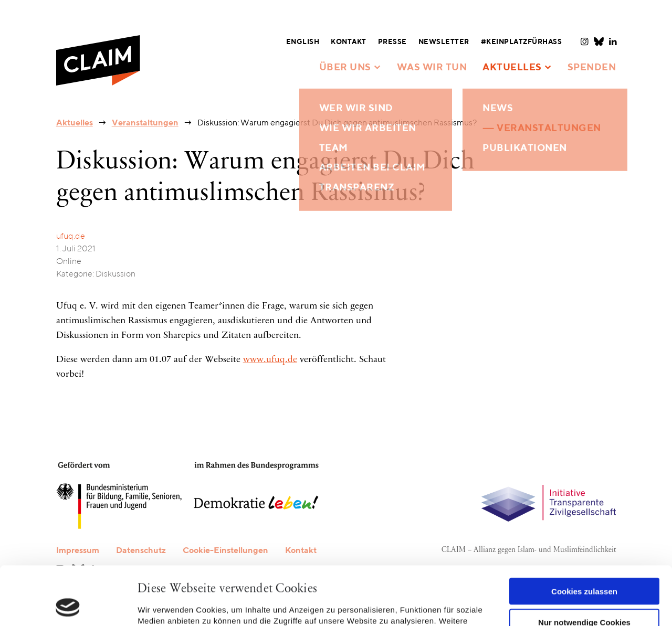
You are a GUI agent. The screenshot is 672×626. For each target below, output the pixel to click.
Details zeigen (164, 605)
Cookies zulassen (584, 537)
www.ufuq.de (270, 360)
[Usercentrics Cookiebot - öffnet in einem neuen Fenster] (68, 606)
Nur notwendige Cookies (584, 567)
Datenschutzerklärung (316, 577)
